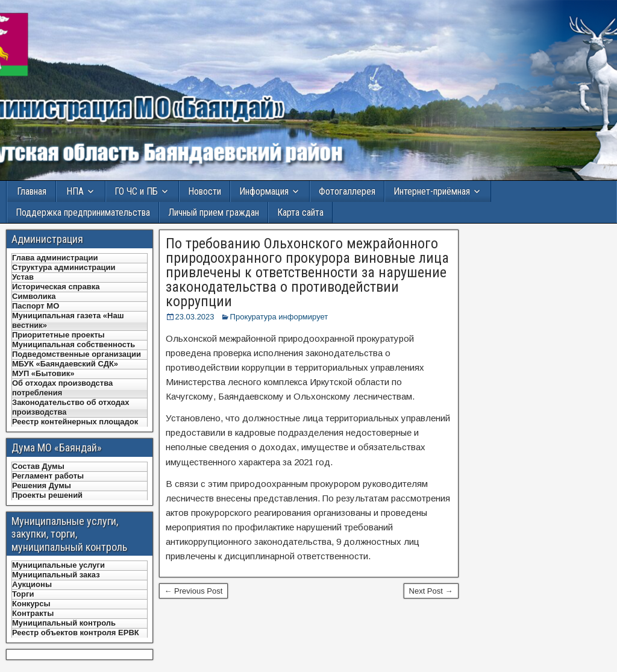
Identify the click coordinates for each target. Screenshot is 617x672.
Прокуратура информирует (279, 317)
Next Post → (431, 591)
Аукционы (32, 584)
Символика (34, 296)
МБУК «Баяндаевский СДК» (65, 364)
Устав (23, 277)
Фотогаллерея (347, 191)
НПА (75, 191)
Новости (205, 191)
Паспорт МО (36, 306)
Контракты (33, 613)
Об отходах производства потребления (62, 388)
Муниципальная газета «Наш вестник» (68, 320)
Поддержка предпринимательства (83, 212)
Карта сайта (300, 212)
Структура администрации (64, 267)
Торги (23, 594)
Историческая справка (56, 287)
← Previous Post (194, 591)
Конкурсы (31, 604)
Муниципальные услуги (58, 565)
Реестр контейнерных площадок (75, 422)
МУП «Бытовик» (43, 373)
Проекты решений (47, 495)
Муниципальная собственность (74, 344)
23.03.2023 (195, 317)
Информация (264, 191)
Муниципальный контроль (64, 623)
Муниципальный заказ (56, 575)
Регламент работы (48, 476)
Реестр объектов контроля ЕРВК (76, 633)
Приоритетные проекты (58, 335)
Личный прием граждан (214, 212)
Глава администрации (55, 258)
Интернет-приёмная (432, 191)
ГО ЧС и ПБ (136, 191)
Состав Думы (38, 466)
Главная (32, 191)
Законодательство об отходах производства (71, 407)
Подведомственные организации (77, 354)
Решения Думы (42, 485)
